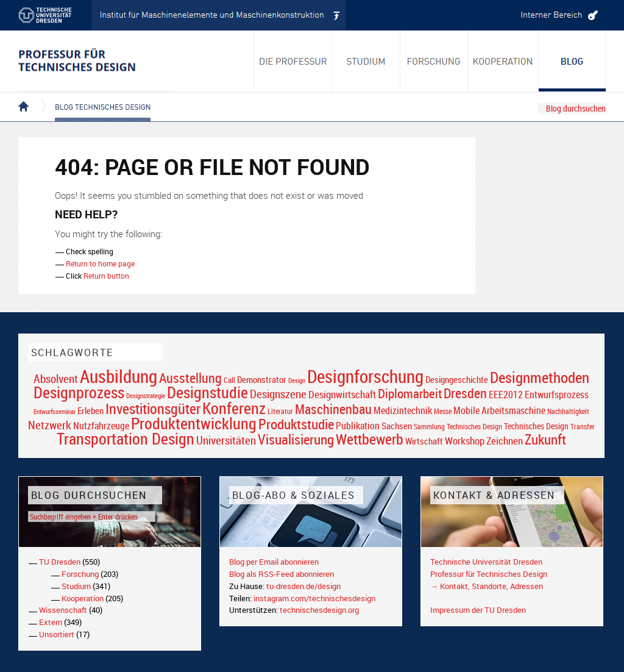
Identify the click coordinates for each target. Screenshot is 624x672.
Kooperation (83, 598)
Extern (51, 622)
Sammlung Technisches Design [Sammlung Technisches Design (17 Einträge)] (458, 427)
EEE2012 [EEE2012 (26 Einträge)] (506, 395)
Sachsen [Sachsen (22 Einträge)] (397, 426)
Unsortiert (57, 634)
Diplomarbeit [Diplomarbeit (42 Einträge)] (410, 393)
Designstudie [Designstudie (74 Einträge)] (207, 392)
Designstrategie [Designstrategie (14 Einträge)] (146, 396)
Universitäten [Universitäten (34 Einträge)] (226, 440)
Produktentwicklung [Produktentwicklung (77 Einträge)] (194, 423)
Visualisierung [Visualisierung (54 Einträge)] (296, 439)
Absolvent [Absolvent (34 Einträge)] (56, 378)
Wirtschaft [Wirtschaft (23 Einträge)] (424, 441)
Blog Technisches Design (93, 96)
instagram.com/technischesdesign (314, 598)
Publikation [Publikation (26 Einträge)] (358, 426)
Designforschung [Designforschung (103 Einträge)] (365, 376)
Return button (106, 276)
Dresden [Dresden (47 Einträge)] (465, 393)
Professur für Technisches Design (489, 574)
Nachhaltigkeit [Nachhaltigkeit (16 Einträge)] (568, 411)
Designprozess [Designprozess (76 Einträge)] (79, 392)
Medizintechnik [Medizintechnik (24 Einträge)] (403, 411)
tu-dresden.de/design (303, 586)
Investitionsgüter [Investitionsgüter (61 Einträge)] (153, 409)
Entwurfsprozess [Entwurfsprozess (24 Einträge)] (557, 395)
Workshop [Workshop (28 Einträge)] (465, 441)
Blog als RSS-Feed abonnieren (282, 574)
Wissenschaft (63, 610)
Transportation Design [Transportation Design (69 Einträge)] (126, 438)
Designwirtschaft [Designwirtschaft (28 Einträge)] (342, 394)
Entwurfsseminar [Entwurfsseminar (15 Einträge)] (55, 411)
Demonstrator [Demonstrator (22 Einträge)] (262, 380)
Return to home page (100, 263)
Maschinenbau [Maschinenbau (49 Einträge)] (333, 409)
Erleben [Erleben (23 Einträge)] (90, 410)
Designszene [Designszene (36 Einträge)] (278, 394)
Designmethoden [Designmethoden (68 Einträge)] (540, 377)
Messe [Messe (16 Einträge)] (443, 411)
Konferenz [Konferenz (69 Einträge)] (234, 408)
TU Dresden (60, 562)
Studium (76, 586)
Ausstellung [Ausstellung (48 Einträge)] (190, 378)
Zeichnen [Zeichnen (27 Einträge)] (505, 441)
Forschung (80, 574)
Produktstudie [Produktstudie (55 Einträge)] (296, 424)
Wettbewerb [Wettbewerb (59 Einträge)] (370, 439)
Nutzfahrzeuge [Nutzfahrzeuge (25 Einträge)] (101, 426)
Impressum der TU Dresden (478, 610)
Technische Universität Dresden (486, 562)
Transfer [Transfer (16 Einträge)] (583, 427)
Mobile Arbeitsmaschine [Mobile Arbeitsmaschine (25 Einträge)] (499, 410)
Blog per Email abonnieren (274, 562)
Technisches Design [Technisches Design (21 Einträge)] (536, 426)
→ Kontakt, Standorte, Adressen (487, 586)
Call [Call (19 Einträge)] (229, 380)
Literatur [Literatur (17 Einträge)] (280, 411)
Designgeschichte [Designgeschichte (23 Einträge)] (457, 379)
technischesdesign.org (319, 610)
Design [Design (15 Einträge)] (297, 380)
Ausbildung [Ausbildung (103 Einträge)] (119, 376)
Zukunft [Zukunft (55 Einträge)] (545, 439)
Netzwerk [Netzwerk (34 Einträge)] (50, 425)
